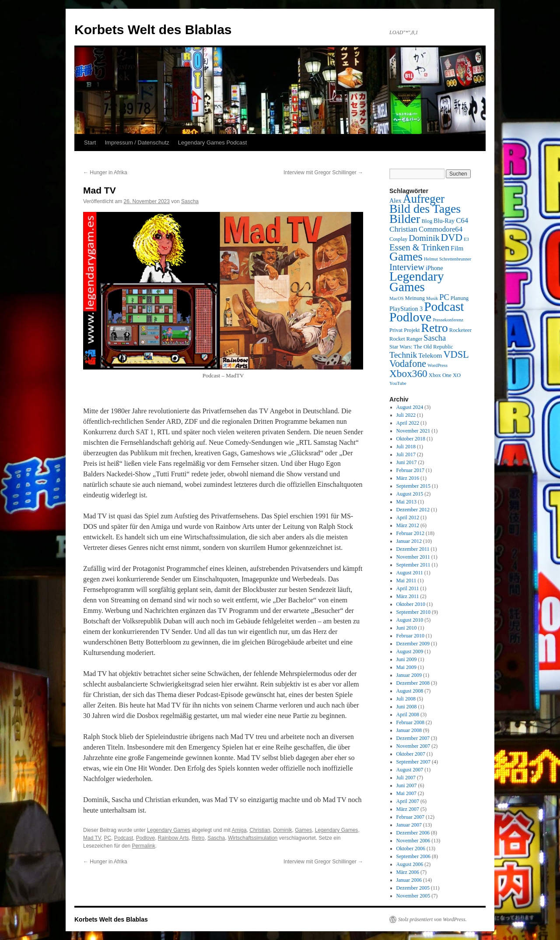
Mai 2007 (406, 793)
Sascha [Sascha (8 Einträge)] (435, 338)
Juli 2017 (406, 454)
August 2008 (410, 691)
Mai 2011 (406, 581)
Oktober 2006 (411, 848)
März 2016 (408, 478)
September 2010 (413, 612)
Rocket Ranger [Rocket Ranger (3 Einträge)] (406, 339)
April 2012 (408, 518)
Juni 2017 (407, 462)
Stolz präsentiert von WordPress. (432, 919)
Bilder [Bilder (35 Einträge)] (405, 219)
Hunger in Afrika (105, 173)
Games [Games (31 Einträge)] (406, 257)
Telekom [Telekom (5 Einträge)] (430, 355)
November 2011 (413, 557)
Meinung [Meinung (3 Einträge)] (415, 298)
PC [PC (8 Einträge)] (444, 297)
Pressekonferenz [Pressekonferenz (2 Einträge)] (448, 320)
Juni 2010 (407, 628)
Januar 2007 (409, 825)
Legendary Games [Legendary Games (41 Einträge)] (417, 282)
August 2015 (410, 494)
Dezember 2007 (413, 738)
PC (107, 838)
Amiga (239, 830)
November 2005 (413, 896)
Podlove (145, 838)
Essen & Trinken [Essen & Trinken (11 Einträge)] (419, 247)
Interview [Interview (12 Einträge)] (407, 267)
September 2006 (413, 856)
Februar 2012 (410, 533)
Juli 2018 (406, 447)
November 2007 (413, 746)
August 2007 (410, 770)
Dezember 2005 (413, 888)
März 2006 (408, 872)
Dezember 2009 (413, 644)
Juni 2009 (407, 659)
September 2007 (413, 762)
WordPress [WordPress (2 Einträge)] (437, 365)
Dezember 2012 (413, 510)
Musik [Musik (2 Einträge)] (432, 298)
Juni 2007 (407, 785)
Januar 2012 (409, 541)
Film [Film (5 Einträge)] (457, 248)
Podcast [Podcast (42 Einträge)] (444, 306)
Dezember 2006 (413, 833)
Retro (198, 838)
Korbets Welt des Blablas (153, 30)
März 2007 (408, 809)
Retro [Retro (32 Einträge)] (435, 328)
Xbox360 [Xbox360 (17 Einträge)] (408, 373)
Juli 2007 (406, 778)
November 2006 (413, 841)
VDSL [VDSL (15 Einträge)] (456, 354)
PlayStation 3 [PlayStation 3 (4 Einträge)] (406, 309)
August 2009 (410, 651)
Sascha (190, 201)
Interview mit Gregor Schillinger (323, 173)
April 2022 (408, 423)
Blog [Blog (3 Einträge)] (427, 221)
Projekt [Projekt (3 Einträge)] (412, 330)
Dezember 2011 (413, 549)
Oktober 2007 (411, 754)
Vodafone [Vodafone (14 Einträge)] (408, 364)
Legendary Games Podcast (213, 143)
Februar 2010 (410, 636)
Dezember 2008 (413, 683)
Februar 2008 (410, 722)
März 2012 (408, 525)
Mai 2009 (406, 667)
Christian (260, 830)
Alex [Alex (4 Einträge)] (395, 201)
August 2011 (410, 573)
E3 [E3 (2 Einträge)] (466, 239)
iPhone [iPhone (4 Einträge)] (434, 268)
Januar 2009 (409, 675)
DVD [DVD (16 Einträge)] (452, 238)
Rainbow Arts (173, 838)
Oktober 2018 (411, 439)
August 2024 (410, 407)
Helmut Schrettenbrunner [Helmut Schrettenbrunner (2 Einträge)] (448, 259)
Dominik (282, 830)
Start (90, 143)
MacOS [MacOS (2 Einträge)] (397, 298)
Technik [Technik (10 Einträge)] (403, 355)
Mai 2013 (406, 502)
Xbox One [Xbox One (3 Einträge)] (440, 375)
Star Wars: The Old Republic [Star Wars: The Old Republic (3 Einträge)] (421, 347)
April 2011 (408, 588)
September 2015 (413, 486)
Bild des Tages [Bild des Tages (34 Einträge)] (425, 209)
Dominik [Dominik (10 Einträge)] (424, 238)
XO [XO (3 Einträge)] (457, 375)
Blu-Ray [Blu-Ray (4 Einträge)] (444, 221)
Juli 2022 (406, 415)
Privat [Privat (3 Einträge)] (396, 330)
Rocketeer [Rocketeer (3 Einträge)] (460, 330)
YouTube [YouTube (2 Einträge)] (398, 383)
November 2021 (413, 431)
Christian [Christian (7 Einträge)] (403, 229)
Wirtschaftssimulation (253, 838)
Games (303, 830)
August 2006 (410, 864)
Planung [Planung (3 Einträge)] (460, 298)
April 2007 (408, 801)
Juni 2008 (407, 707)
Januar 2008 (409, 730)
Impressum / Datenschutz (137, 143)
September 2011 (413, 565)
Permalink (143, 846)
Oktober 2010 (411, 604)
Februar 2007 (410, 817)
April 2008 (408, 715)
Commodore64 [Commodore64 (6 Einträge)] (441, 229)
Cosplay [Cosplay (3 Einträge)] (398, 239)
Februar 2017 (410, 470)
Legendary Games (169, 830)
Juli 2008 (406, 699)
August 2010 (410, 620)
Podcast (124, 838)
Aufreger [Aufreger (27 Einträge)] (424, 199)
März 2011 (408, 596)
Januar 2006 (409, 880)
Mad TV (92, 838)
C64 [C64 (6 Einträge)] (462, 220)
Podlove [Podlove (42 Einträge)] (410, 317)
